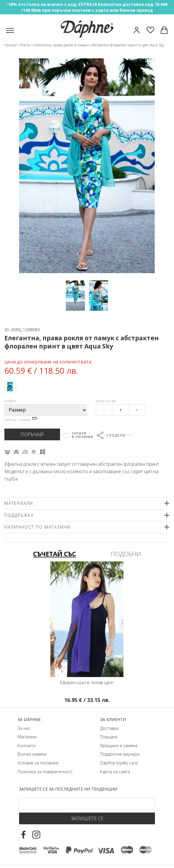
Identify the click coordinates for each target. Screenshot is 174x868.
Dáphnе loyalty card (119, 763)
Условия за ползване (38, 763)
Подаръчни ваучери (120, 754)
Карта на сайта (115, 772)
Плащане (109, 737)
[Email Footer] (87, 804)
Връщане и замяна (119, 746)
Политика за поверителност (45, 772)
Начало (10, 45)
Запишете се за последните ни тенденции (68, 789)
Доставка (109, 728)
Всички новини (32, 754)
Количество (106, 401)
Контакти (27, 746)
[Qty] (120, 410)
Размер (10, 401)
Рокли (25, 45)
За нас (24, 728)
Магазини (27, 737)
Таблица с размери (21, 420)
